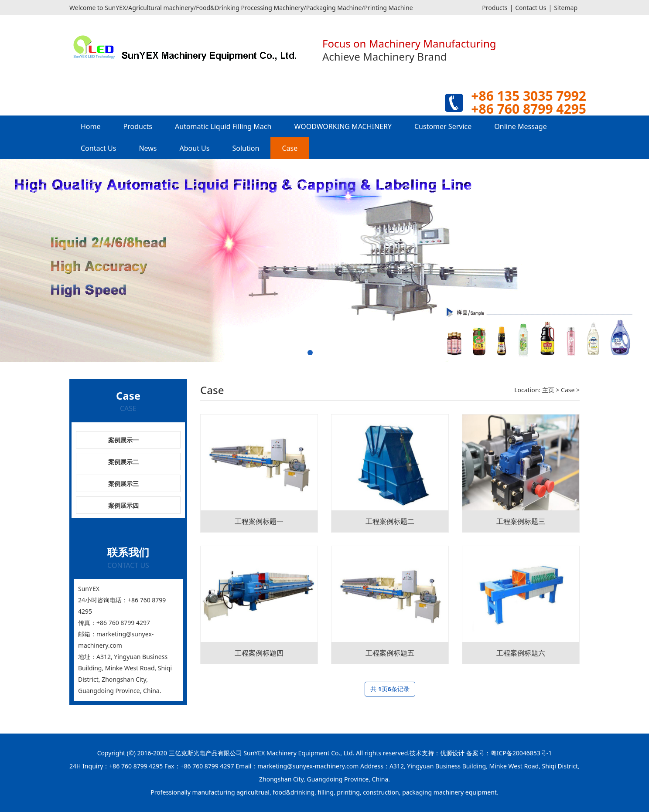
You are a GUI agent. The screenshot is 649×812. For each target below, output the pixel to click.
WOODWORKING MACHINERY (343, 126)
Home (91, 126)
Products (495, 8)
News (148, 148)
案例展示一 (123, 440)
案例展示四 (123, 505)
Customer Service (443, 126)
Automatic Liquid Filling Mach (223, 126)
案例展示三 (123, 484)
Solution (246, 148)
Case (290, 148)
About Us (195, 148)
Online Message (520, 126)
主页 (548, 390)
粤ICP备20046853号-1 (521, 753)
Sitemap (566, 8)
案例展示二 (123, 462)
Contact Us (531, 8)
